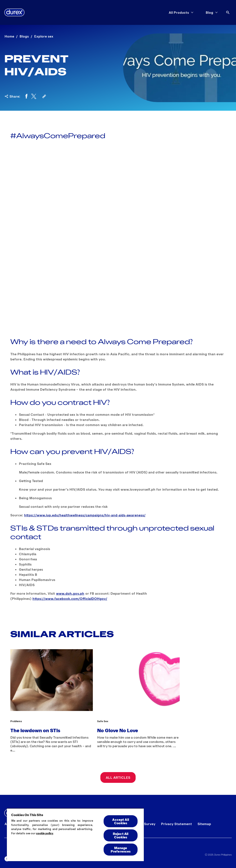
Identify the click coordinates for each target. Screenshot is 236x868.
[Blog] (209, 12)
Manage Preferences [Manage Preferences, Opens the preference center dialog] (121, 849)
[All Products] (179, 12)
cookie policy (45, 833)
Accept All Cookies (121, 821)
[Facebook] (26, 96)
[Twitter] (34, 96)
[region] (75, 835)
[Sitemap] (204, 824)
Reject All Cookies (121, 835)
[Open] (228, 12)
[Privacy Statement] (176, 824)
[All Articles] (118, 777)
